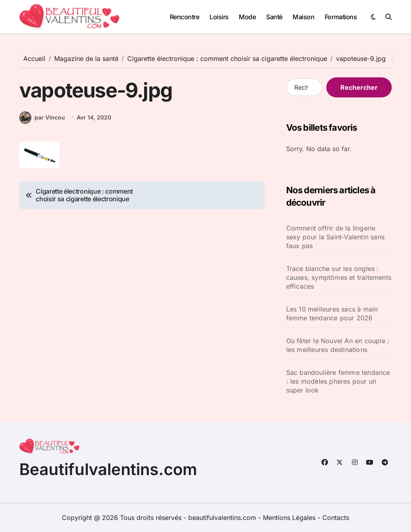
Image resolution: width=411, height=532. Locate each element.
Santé (274, 17)
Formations (341, 17)
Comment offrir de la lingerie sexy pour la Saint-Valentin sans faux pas (335, 237)
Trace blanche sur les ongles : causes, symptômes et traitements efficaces (339, 277)
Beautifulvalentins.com (108, 469)
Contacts (336, 518)
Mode (247, 17)
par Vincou (42, 117)
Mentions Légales (290, 518)
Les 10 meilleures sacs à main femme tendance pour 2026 (332, 314)
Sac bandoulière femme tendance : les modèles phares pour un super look (338, 381)
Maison (303, 17)
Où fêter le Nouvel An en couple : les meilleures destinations (338, 345)
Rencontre (185, 17)
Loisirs (219, 17)
